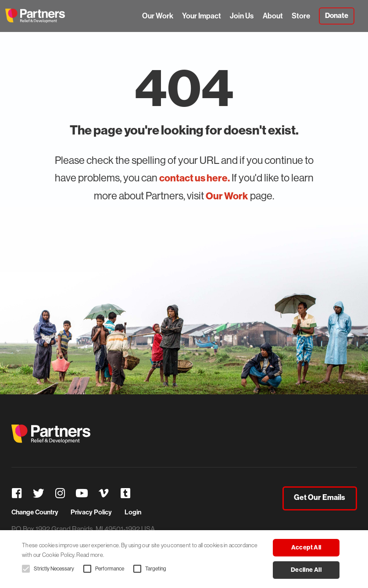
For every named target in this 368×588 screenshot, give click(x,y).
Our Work (158, 16)
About (273, 16)
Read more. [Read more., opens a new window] (90, 555)
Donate (337, 16)
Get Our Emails (320, 498)
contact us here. (195, 178)
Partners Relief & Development (35, 16)
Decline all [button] (306, 570)
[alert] (184, 559)
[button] (26, 569)
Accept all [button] (306, 547)
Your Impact (202, 16)
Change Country (35, 512)
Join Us (242, 16)
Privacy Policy (91, 512)
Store (301, 16)
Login (133, 512)
